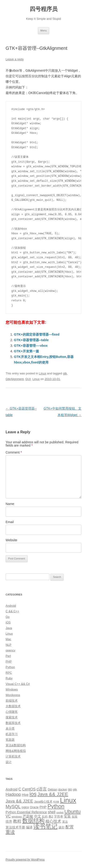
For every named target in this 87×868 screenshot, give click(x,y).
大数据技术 (13, 706)
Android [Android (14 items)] (11, 789)
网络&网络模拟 (16, 751)
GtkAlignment (15, 379)
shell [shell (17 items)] (52, 812)
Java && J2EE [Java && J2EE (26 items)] (19, 801)
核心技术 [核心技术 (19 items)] (53, 821)
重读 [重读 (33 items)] (10, 832)
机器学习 (12, 734)
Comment (14, 452)
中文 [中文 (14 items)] (38, 816)
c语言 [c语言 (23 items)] (42, 789)
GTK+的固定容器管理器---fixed (37, 334)
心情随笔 (12, 712)
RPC (9, 673)
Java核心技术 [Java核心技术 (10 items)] (43, 802)
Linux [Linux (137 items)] (68, 800)
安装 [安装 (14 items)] (67, 816)
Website (11, 540)
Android (11, 606)
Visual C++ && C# (18, 684)
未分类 (10, 728)
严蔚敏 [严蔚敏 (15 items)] (28, 816)
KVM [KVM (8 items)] (56, 802)
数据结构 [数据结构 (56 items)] (33, 821)
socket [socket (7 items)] (60, 812)
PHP (9, 661)
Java (9, 628)
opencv (10, 650)
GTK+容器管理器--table (31, 340)
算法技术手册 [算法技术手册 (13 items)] (15, 827)
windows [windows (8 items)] (17, 817)
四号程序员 (44, 9)
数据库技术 (13, 723)
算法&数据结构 (16, 745)
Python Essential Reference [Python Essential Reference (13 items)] (26, 812)
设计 (9, 762)
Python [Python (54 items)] (56, 806)
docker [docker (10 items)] (63, 789)
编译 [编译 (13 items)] (29, 827)
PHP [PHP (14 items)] (43, 807)
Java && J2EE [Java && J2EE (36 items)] (53, 794)
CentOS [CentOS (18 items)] (29, 789)
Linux (43, 373)
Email (10, 522)
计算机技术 (13, 756)
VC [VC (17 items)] (8, 816)
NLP (8, 645)
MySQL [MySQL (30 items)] (13, 807)
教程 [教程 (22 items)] (17, 821)
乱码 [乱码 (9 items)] (45, 817)
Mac (8, 639)
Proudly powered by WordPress (25, 860)
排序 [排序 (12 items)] (9, 821)
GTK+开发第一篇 (26, 351)
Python (10, 667)
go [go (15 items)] (70, 789)
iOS (8, 622)
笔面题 (10, 740)
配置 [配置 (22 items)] (70, 827)
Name (10, 504)
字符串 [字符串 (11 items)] (59, 816)
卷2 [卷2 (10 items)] (51, 816)
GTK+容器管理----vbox (31, 346)
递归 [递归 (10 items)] (61, 827)
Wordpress (13, 695)
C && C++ (12, 611)
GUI (28, 379)
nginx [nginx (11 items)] (25, 807)
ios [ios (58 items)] (33, 794)
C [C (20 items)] (20, 789)
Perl (8, 656)
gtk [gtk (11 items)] (75, 789)
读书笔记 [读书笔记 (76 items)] (45, 826)
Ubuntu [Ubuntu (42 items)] (73, 812)
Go (8, 617)
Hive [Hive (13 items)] (25, 795)
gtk (65, 373)
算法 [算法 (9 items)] (65, 822)
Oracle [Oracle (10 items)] (34, 807)
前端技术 (12, 701)
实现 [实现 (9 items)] (74, 817)
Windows (12, 689)
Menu (44, 30)
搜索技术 (12, 717)
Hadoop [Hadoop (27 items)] (13, 794)
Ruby (9, 678)
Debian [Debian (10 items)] (52, 789)
